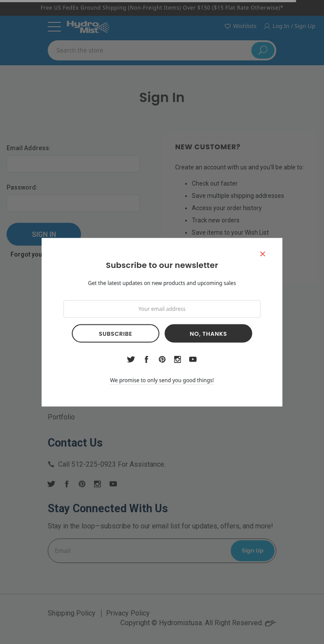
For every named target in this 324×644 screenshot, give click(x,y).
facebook (147, 359)
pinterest (162, 359)
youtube (193, 359)
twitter (131, 359)
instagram (177, 359)
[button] (263, 253)
